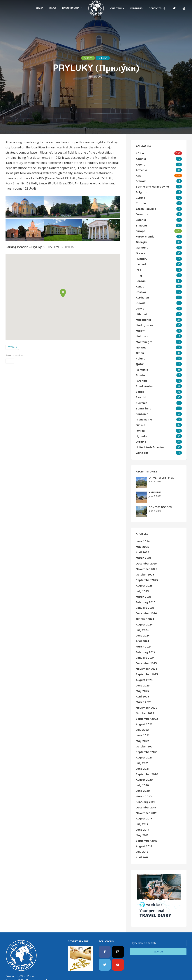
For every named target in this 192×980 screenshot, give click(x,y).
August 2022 (144, 705)
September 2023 (147, 657)
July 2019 (142, 801)
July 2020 (142, 764)
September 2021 (146, 732)
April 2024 (142, 625)
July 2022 (142, 710)
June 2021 (142, 748)
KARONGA (155, 480)
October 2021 (144, 726)
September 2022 (147, 700)
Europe (86, 58)
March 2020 (143, 774)
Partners (129, 8)
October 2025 (145, 561)
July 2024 (142, 614)
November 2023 (146, 652)
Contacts (147, 8)
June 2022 (142, 716)
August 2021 (144, 737)
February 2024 (145, 636)
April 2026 (142, 540)
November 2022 (146, 689)
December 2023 (146, 646)
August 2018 (144, 822)
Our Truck (109, 8)
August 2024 (144, 609)
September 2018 (146, 817)
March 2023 (143, 684)
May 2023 (142, 673)
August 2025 (144, 572)
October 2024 (145, 604)
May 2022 (142, 721)
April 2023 (142, 678)
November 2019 (146, 790)
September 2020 (147, 753)
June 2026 (142, 529)
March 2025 (143, 582)
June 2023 (142, 668)
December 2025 (146, 551)
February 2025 (145, 588)
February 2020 (145, 780)
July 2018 (142, 828)
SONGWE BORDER (160, 495)
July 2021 (142, 742)
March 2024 (143, 630)
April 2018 (142, 833)
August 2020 (144, 758)
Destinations (79, 8)
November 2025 (146, 556)
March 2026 (143, 545)
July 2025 (142, 577)
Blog (61, 8)
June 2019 (142, 806)
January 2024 (145, 641)
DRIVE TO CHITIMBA (161, 466)
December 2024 (146, 598)
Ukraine (105, 58)
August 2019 (144, 796)
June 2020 (143, 769)
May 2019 (142, 812)
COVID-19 (12, 347)
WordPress (27, 951)
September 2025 (147, 567)
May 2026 (142, 535)
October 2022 (145, 694)
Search (158, 927)
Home (47, 8)
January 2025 (145, 593)
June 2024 (143, 620)
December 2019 (146, 785)
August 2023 (144, 662)
